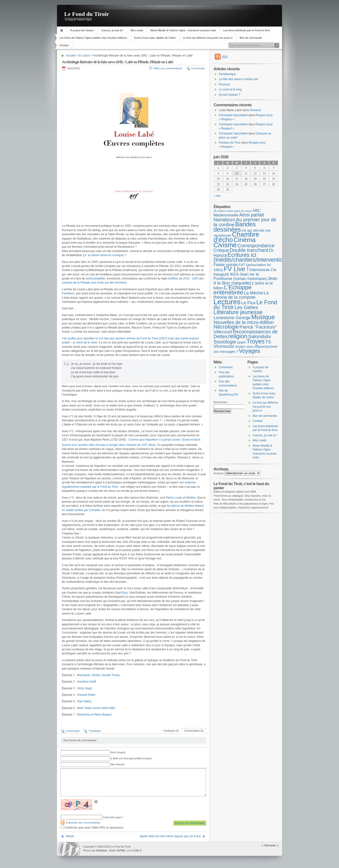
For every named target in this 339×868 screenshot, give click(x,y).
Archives (219, 473)
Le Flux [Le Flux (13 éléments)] (249, 303)
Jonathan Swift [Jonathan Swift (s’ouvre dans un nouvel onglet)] (86, 682)
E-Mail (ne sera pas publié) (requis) (131, 758)
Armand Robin (86, 695)
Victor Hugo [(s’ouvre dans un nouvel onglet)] (84, 688)
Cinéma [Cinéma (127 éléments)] (245, 240)
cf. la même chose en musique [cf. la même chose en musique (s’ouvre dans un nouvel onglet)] (104, 255)
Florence (224, 84)
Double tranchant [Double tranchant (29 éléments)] (249, 250)
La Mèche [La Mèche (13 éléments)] (253, 293)
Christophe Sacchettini (233, 115)
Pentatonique (227, 74)
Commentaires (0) (194, 731)
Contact (64, 45)
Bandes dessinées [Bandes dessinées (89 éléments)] (235, 227)
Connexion (226, 367)
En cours (84, 56)
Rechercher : (221, 402)
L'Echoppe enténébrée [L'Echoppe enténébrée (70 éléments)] (232, 290)
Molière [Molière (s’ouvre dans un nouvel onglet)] (191, 498)
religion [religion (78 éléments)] (238, 336)
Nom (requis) (118, 752)
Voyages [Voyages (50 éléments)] (250, 351)
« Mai (217, 196)
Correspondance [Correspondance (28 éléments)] (256, 245)
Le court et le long (230, 89)
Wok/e (70, 836)
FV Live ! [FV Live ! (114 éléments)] (236, 269)
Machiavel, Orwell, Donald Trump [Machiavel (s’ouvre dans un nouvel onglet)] (98, 675)
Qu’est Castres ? (229, 95)
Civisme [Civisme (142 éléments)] (225, 245)
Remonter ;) (271, 845)
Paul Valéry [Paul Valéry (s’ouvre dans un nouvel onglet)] (84, 701)
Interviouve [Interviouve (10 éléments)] (259, 270)
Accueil (62, 30)
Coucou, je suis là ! (112, 30)
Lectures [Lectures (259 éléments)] (227, 302)
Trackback (94, 731)
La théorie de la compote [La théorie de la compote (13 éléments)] (241, 295)
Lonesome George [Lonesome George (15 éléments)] (232, 318)
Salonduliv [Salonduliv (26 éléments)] (260, 336)
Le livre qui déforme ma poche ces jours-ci (208, 38)
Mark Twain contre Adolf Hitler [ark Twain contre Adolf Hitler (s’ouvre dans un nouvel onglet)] (96, 708)
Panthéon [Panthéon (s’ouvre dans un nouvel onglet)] (68, 293)
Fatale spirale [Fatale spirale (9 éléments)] (226, 265)
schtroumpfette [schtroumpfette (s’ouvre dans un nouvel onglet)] (95, 279)
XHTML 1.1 (123, 850)
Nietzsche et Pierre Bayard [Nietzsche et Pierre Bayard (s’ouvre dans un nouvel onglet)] (94, 715)
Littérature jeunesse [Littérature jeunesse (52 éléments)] (238, 312)
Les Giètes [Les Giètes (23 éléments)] (246, 307)
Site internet (117, 764)
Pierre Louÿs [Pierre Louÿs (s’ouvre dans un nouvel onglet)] (174, 498)
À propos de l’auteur (82, 30)
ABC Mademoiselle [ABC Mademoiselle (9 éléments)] (237, 213)
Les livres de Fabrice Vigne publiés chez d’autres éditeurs (93, 38)
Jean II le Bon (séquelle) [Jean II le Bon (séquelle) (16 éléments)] (245, 281)
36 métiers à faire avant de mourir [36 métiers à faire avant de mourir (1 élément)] (233, 211)
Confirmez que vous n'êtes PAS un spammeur (92, 828)
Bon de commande (251, 38)
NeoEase (102, 850)
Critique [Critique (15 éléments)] (221, 250)
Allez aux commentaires (168, 68)
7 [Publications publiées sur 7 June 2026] (274, 168)
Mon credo (137, 30)
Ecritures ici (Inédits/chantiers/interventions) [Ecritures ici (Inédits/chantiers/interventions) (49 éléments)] (252, 257)
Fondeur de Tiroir (230, 143)
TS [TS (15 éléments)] (268, 342)
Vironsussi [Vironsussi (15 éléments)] (224, 346)
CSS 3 (137, 850)
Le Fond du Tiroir (87, 14)
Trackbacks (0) (171, 731)
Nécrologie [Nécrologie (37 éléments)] (226, 327)
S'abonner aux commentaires (83, 823)
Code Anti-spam (112, 817)
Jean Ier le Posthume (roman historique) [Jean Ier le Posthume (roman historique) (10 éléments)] (240, 276)
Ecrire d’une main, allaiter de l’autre (155, 38)
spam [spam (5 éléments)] (241, 342)
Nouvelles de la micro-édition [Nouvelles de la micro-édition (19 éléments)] (244, 322)
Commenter (198, 68)
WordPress (69, 849)
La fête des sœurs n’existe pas (238, 79)
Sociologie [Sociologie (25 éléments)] (225, 342)
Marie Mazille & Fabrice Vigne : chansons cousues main (183, 30)
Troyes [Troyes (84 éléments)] (256, 341)
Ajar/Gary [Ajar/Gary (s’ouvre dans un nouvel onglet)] (121, 593)
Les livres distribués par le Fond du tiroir (247, 30)
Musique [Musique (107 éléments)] (263, 317)
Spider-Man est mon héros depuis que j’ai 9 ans (170, 836)
